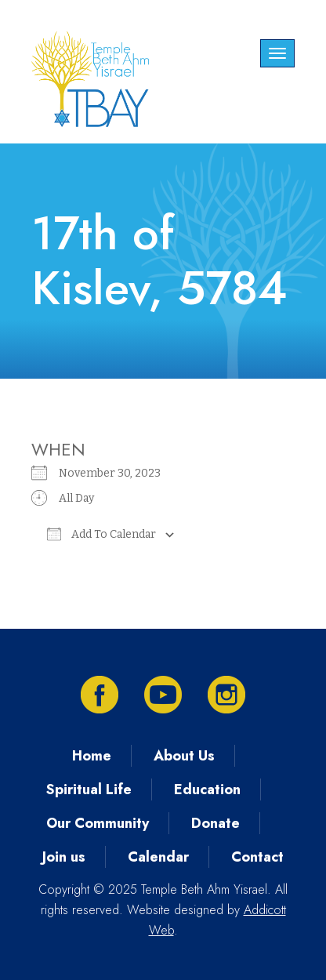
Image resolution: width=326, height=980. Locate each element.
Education (207, 789)
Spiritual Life (89, 789)
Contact (257, 857)
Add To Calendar (101, 534)
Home (92, 756)
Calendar (158, 857)
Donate (216, 823)
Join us (64, 857)
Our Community (98, 823)
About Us (184, 756)
